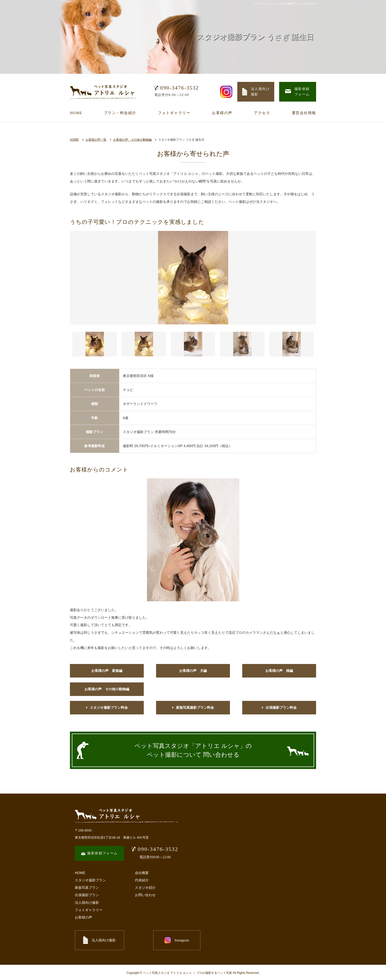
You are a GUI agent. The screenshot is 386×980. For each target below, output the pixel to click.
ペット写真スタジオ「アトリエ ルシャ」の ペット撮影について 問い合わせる (193, 750)
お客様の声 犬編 (193, 671)
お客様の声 (222, 113)
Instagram (154, 940)
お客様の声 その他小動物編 (132, 140)
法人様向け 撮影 (256, 92)
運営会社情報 (304, 113)
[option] (193, 278)
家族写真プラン (87, 888)
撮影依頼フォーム (99, 853)
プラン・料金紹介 (120, 113)
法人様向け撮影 (87, 903)
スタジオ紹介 (145, 888)
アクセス (262, 113)
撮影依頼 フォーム (297, 92)
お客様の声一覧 (96, 140)
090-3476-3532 (177, 88)
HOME (76, 113)
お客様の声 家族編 (107, 671)
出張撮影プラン (87, 895)
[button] (95, 344)
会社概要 (142, 873)
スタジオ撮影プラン (90, 880)
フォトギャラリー (174, 113)
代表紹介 (142, 880)
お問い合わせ (145, 895)
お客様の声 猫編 (279, 671)
